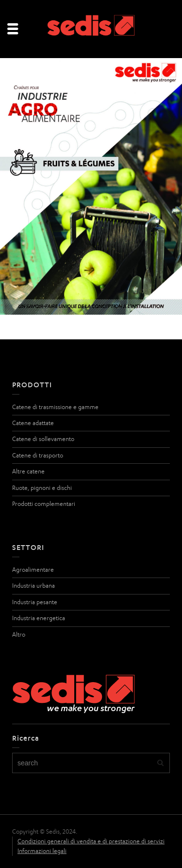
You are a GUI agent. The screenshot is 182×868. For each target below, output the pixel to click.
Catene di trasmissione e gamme (55, 407)
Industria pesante (35, 602)
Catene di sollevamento (43, 439)
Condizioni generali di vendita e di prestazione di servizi (91, 841)
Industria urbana (33, 586)
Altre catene (28, 471)
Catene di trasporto (38, 455)
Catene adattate (33, 423)
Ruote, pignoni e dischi (42, 488)
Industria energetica (39, 618)
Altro (19, 634)
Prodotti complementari (44, 504)
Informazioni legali (42, 851)
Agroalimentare (33, 570)
